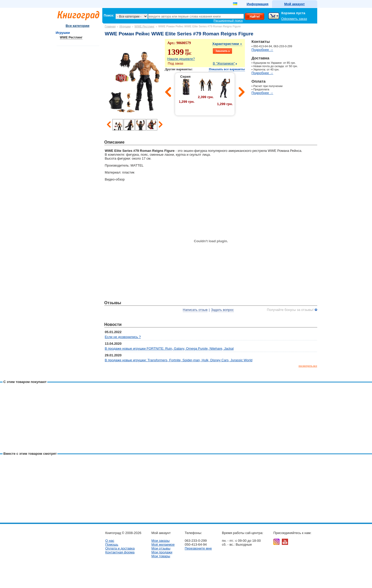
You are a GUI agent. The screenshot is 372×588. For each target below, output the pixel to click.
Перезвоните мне (198, 548)
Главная (110, 26)
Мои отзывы (161, 548)
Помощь (112, 544)
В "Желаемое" (224, 63)
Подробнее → (262, 50)
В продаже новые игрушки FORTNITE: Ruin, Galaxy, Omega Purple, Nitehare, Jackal (169, 348)
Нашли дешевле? (181, 59)
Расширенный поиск (228, 21)
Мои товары (161, 556)
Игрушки (125, 26)
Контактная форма (120, 552)
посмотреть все (308, 366)
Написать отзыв (195, 310)
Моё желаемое (163, 544)
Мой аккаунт (294, 4)
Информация (258, 4)
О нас (110, 541)
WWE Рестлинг (145, 26)
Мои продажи (162, 552)
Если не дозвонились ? (123, 337)
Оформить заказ (294, 19)
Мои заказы (161, 541)
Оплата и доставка (120, 548)
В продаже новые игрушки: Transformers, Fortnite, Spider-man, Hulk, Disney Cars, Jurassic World (179, 360)
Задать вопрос (222, 310)
